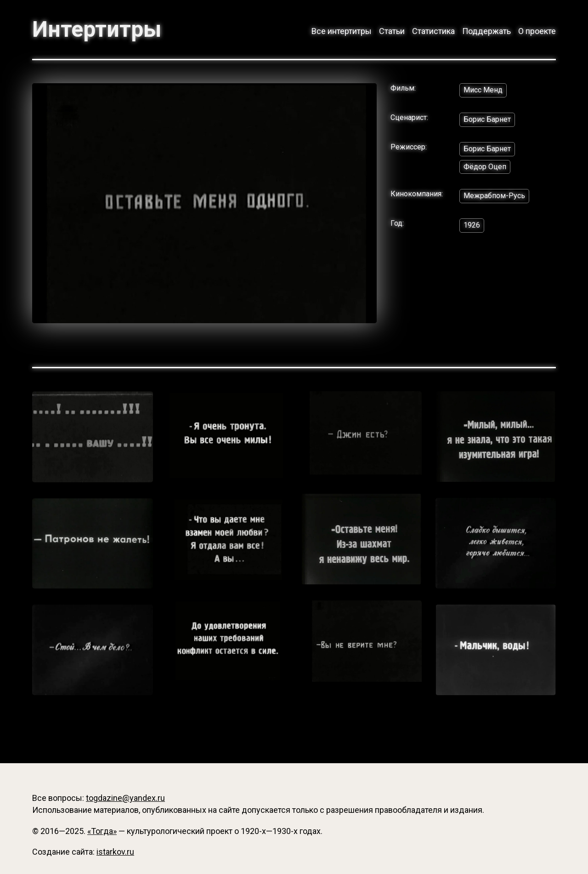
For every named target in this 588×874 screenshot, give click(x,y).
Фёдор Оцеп (485, 167)
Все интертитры (342, 31)
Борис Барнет (487, 119)
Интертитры (97, 29)
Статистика (433, 31)
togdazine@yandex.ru (125, 798)
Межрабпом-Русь (494, 196)
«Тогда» (102, 831)
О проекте (537, 31)
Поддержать (486, 31)
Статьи (392, 31)
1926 (472, 225)
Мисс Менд (483, 90)
